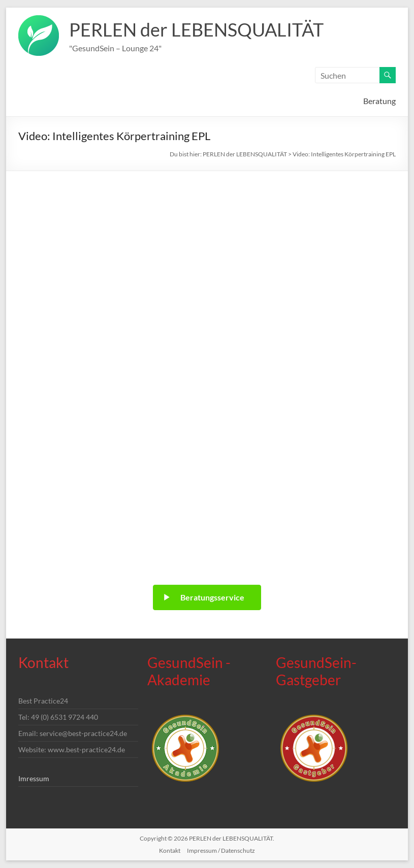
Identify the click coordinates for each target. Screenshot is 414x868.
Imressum (34, 778)
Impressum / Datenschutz (221, 850)
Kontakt (170, 850)
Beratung (379, 101)
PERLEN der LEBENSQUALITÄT (196, 29)
